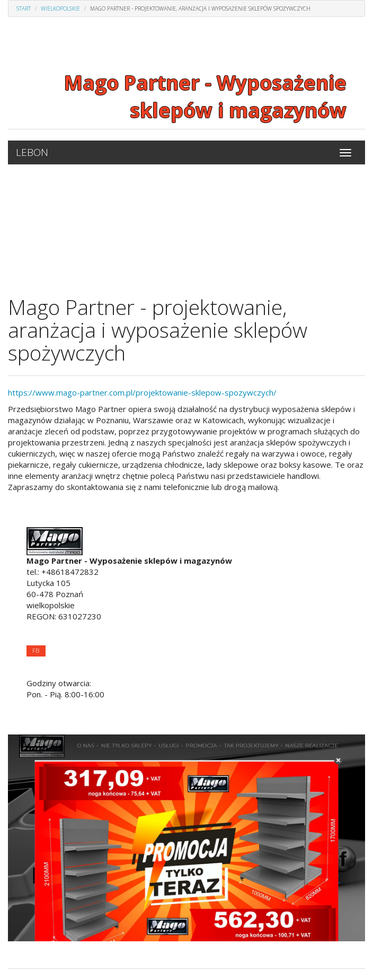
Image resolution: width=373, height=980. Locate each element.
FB (36, 650)
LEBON (32, 152)
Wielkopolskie (60, 8)
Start (24, 8)
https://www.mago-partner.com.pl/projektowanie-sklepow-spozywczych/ (142, 392)
